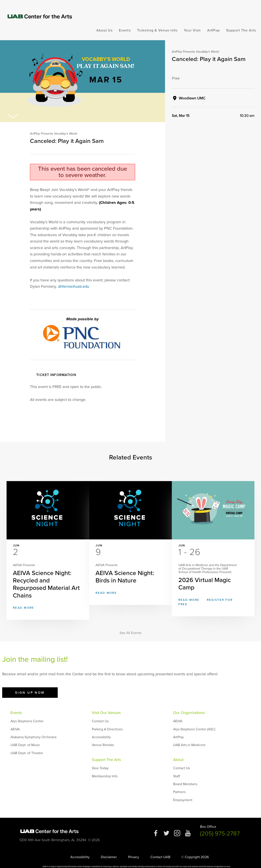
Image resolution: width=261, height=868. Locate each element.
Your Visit (192, 30)
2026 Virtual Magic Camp (213, 571)
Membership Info (105, 768)
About (178, 751)
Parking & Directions (107, 721)
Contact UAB (160, 849)
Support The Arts (241, 30)
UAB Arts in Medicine (189, 736)
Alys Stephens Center (27, 713)
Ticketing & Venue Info (157, 30)
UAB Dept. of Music (25, 736)
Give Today (100, 760)
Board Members (185, 776)
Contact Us (100, 713)
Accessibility (101, 729)
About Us (104, 30)
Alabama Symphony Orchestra (33, 729)
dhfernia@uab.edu (74, 286)
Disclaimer (109, 849)
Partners (179, 783)
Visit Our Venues (106, 704)
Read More (30, 599)
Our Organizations (189, 704)
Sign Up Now (30, 684)
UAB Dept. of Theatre (27, 745)
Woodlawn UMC (192, 98)
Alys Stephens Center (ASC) (194, 721)
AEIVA (15, 721)
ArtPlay (214, 30)
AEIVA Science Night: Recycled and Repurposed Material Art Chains (48, 573)
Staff (177, 768)
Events (125, 30)
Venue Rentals (103, 736)
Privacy (134, 849)
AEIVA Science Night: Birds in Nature (130, 569)
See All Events (130, 625)
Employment (183, 792)
